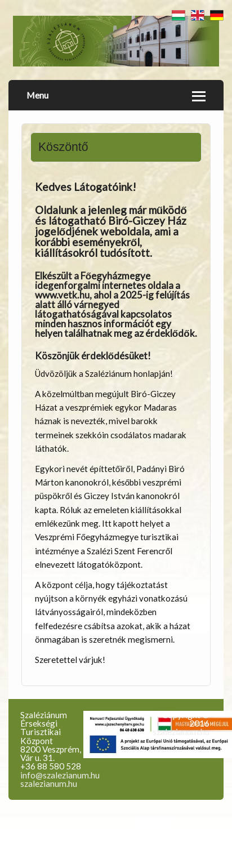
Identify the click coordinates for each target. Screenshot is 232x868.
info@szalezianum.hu (60, 775)
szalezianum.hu (49, 784)
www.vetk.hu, (63, 295)
